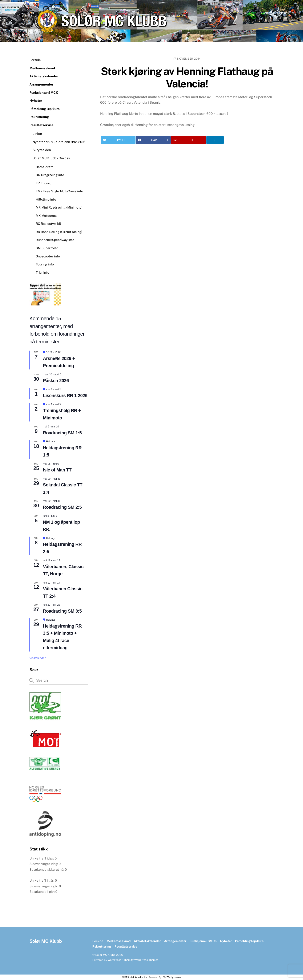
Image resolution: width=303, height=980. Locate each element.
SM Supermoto (47, 248)
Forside (35, 60)
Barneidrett (44, 167)
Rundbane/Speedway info (55, 240)
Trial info (43, 272)
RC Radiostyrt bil (48, 224)
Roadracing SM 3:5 (62, 611)
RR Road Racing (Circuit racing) (59, 232)
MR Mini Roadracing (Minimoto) (59, 207)
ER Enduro (44, 183)
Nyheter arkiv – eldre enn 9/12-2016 (59, 142)
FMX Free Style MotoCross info (59, 191)
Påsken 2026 (56, 381)
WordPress (115, 960)
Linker (37, 134)
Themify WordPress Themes (141, 960)
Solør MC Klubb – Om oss (51, 158)
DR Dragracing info (50, 175)
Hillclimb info (46, 199)
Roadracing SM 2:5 (62, 507)
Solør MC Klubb (105, 955)
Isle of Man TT (57, 470)
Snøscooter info (48, 256)
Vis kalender (38, 658)
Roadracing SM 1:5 (62, 433)
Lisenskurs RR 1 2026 (65, 396)
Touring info (45, 264)
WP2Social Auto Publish (135, 977)
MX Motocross (47, 216)
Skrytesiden (42, 150)
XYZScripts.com (172, 977)
